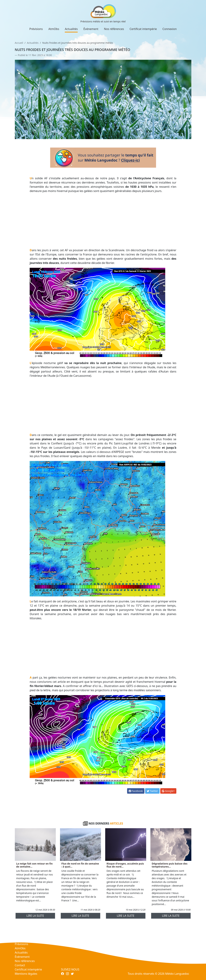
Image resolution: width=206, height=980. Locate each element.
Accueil (19, 43)
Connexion (169, 29)
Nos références (114, 29)
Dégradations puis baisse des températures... (170, 865)
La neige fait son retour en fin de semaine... (35, 865)
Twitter (152, 791)
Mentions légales (26, 974)
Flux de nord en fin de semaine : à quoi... (80, 865)
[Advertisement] (103, 221)
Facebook (136, 791)
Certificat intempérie (143, 29)
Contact (20, 965)
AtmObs (54, 29)
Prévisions (36, 29)
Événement (91, 29)
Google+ (168, 791)
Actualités (71, 29)
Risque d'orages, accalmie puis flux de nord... (125, 865)
